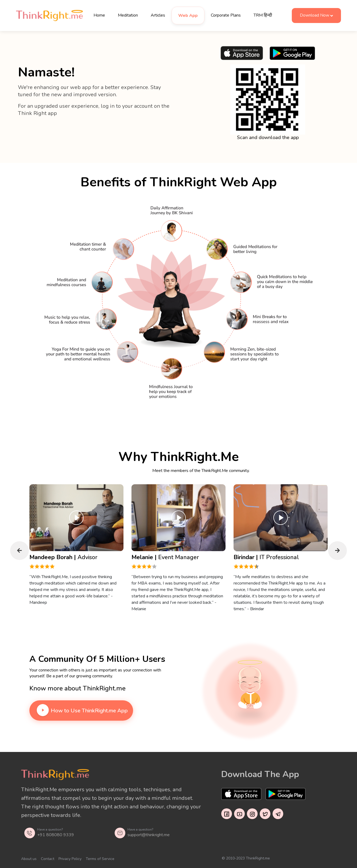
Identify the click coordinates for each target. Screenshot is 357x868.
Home (99, 15)
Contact (48, 859)
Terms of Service (100, 859)
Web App (188, 16)
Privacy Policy (70, 859)
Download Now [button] (315, 15)
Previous (20, 551)
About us (29, 859)
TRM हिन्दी (263, 15)
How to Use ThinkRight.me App (81, 710)
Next (337, 551)
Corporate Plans (226, 15)
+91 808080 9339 (56, 835)
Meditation (128, 15)
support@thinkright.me (149, 835)
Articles (158, 15)
